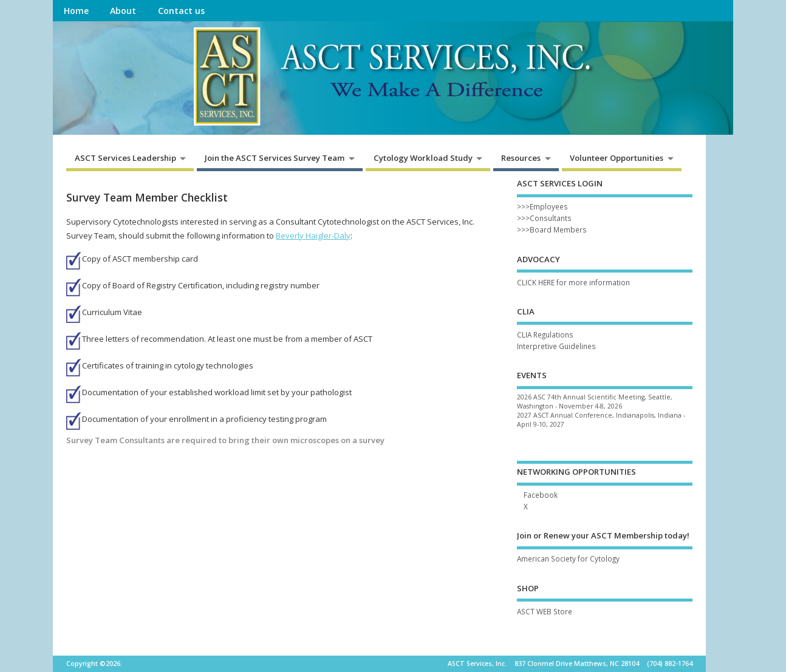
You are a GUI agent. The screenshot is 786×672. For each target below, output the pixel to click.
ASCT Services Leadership (125, 158)
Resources (521, 158)
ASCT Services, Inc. (477, 664)
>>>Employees (542, 206)
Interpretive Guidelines (556, 346)
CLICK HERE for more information (573, 282)
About (123, 11)
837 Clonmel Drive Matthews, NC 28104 (577, 664)
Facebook (541, 495)
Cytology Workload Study (423, 158)
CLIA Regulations (545, 334)
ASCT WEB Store (545, 611)
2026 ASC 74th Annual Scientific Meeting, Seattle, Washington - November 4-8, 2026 (595, 402)
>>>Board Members (552, 229)
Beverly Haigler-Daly (313, 236)
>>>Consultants (544, 218)
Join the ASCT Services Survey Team (275, 158)
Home (76, 11)
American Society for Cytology (568, 558)
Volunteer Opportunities (617, 158)
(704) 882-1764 (670, 664)
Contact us (181, 11)
